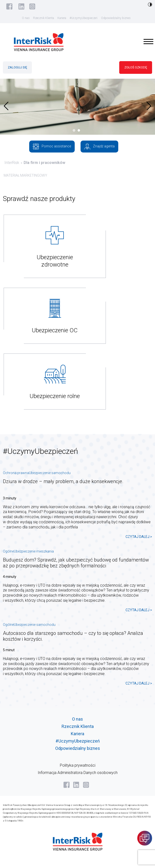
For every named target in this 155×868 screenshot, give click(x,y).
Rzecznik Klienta (44, 18)
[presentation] (6, 106)
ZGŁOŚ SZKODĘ (136, 67)
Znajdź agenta (99, 147)
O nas (26, 18)
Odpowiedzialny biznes (116, 18)
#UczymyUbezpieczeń (84, 18)
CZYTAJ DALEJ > (139, 537)
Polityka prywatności (78, 765)
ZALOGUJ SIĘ (17, 67)
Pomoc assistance (52, 147)
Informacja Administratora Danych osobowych (78, 773)
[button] (75, 130)
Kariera (62, 18)
